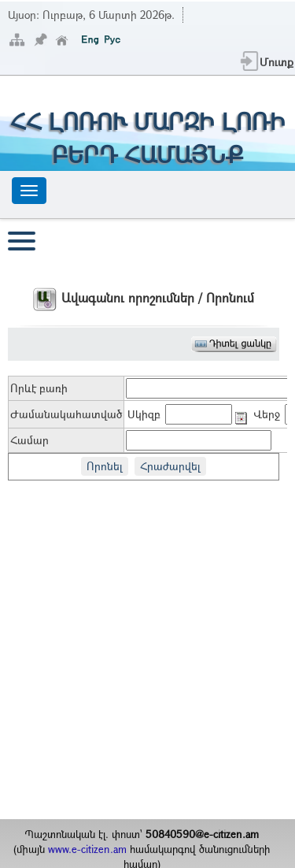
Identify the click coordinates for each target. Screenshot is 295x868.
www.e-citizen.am (87, 849)
